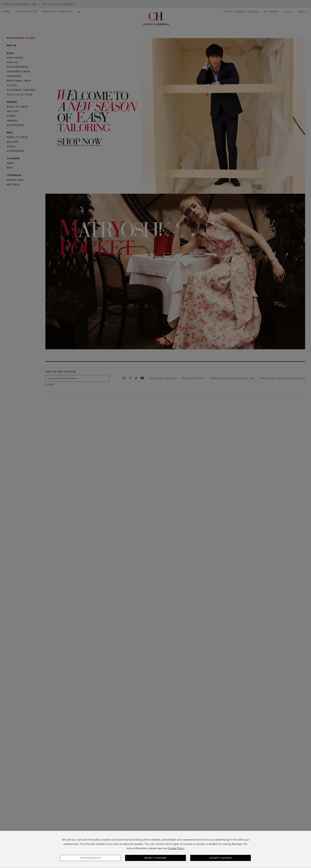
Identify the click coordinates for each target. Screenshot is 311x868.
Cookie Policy (176, 848)
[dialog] (155, 849)
